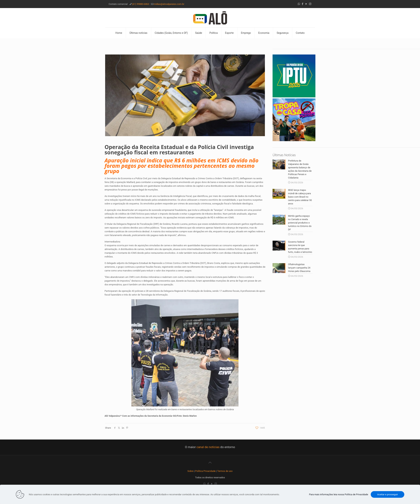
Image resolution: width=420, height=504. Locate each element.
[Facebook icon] (303, 4)
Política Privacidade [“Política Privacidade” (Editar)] (205, 471)
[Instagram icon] (310, 4)
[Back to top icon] (210, 463)
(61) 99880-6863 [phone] (141, 4)
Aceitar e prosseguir (388, 494)
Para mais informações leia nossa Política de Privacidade (339, 494)
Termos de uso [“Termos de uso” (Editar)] (225, 471)
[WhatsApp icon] (299, 4)
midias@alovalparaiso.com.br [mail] (169, 4)
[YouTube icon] (306, 4)
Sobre (190, 471)
